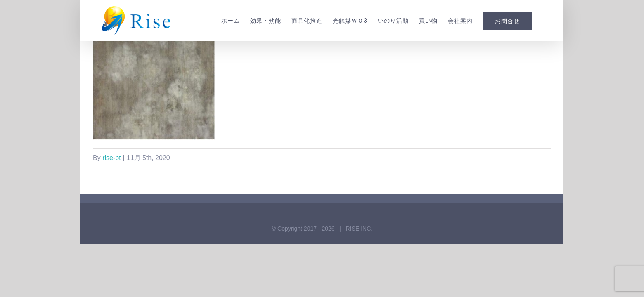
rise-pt (111, 158)
